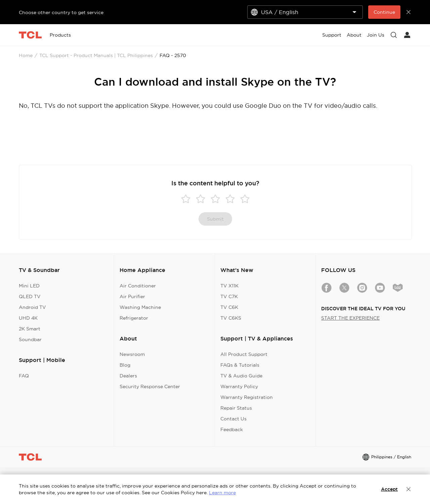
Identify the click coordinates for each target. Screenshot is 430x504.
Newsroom (132, 354)
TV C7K (229, 296)
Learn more (222, 493)
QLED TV (30, 296)
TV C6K (229, 307)
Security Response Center (150, 386)
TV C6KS (231, 318)
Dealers (128, 376)
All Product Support (244, 354)
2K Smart (30, 329)
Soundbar (30, 339)
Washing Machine (140, 307)
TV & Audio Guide (241, 376)
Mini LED (29, 286)
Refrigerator (134, 318)
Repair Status (236, 408)
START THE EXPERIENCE (350, 318)
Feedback (232, 429)
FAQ (24, 376)
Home (26, 55)
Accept (389, 489)
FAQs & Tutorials (240, 365)
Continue (384, 12)
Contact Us (233, 419)
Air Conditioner (138, 286)
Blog (125, 365)
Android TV (32, 307)
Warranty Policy (239, 386)
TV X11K (229, 286)
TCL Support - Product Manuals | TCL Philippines (96, 55)
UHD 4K (28, 318)
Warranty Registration (247, 397)
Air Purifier (132, 296)
